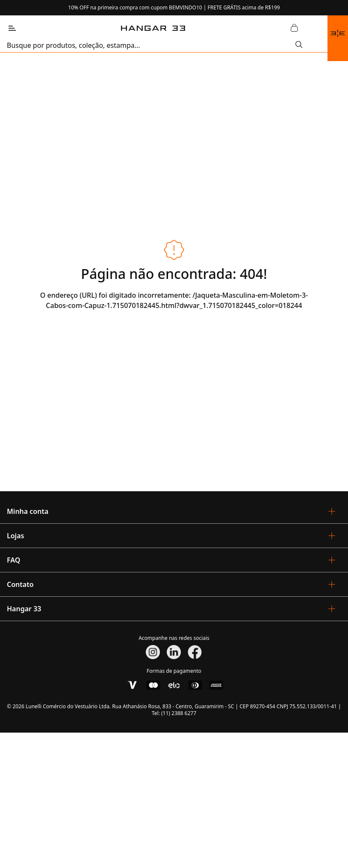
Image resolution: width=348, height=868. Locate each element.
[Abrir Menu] (12, 28)
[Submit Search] (299, 45)
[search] (151, 45)
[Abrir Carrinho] (294, 28)
